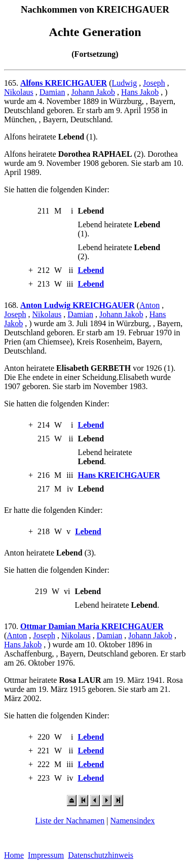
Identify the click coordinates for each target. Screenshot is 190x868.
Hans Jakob (140, 92)
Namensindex (133, 821)
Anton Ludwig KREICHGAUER (78, 305)
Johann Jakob (93, 92)
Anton (149, 305)
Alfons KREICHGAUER (64, 83)
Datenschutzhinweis (101, 855)
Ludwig (124, 83)
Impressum (46, 855)
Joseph (154, 83)
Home (14, 855)
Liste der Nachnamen (70, 821)
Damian (52, 92)
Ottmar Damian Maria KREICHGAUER (92, 626)
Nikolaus (19, 92)
